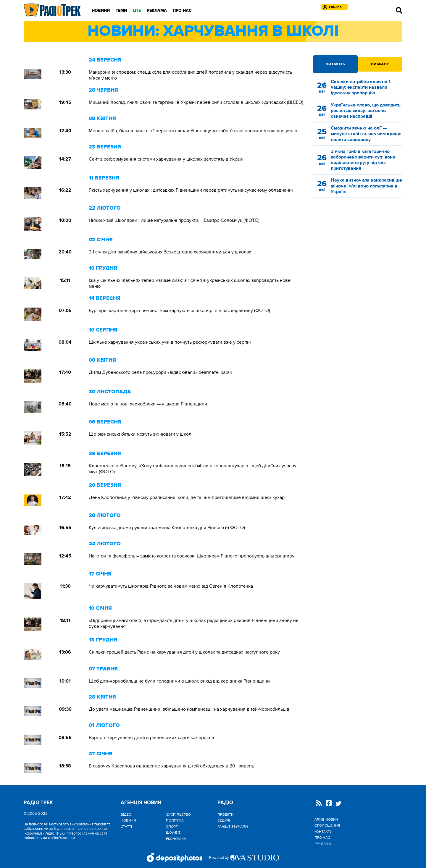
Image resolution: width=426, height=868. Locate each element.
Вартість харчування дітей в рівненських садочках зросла (151, 738)
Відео (126, 814)
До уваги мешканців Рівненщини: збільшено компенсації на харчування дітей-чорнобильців (189, 709)
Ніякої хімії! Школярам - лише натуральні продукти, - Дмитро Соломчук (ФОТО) (174, 220)
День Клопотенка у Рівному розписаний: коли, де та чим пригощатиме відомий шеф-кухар (187, 497)
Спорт (172, 827)
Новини (101, 10)
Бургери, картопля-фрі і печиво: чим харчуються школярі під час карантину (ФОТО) (179, 311)
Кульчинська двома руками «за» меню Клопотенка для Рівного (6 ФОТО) (167, 528)
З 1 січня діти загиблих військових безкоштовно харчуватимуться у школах (170, 252)
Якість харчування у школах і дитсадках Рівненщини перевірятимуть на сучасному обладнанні (191, 190)
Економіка (176, 839)
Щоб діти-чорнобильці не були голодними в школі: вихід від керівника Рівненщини (179, 681)
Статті (126, 827)
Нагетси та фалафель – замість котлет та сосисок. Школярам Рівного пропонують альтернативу (192, 556)
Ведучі (224, 820)
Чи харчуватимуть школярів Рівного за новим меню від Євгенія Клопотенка (171, 586)
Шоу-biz (173, 833)
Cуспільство (178, 814)
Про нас (182, 10)
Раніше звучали (233, 827)
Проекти (225, 814)
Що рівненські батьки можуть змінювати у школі (141, 434)
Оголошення (327, 825)
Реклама (157, 10)
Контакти (323, 832)
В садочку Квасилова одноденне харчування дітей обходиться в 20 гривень (171, 766)
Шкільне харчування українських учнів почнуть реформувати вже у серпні (170, 342)
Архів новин (326, 819)
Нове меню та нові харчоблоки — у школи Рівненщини (148, 404)
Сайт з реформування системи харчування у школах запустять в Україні (167, 159)
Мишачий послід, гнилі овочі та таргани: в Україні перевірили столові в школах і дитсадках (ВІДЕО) (196, 102)
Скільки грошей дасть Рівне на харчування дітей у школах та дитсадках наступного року (184, 652)
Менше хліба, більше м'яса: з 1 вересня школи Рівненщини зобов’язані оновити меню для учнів (193, 131)
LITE (137, 10)
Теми (121, 10)
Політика (175, 820)
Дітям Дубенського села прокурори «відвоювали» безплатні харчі (160, 372)
